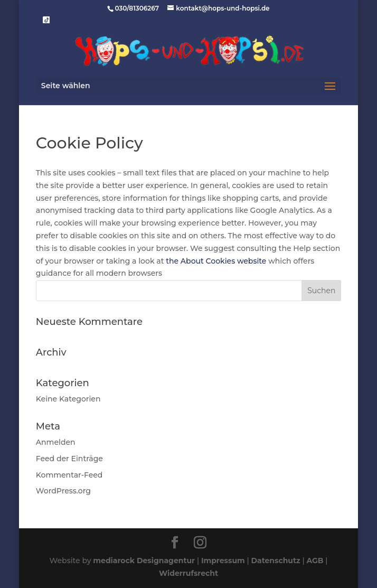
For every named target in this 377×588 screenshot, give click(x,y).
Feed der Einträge (69, 459)
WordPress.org (63, 491)
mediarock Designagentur (144, 561)
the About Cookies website (216, 261)
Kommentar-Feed (69, 475)
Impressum (223, 561)
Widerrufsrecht (188, 573)
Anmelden (56, 442)
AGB (315, 561)
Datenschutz (275, 561)
